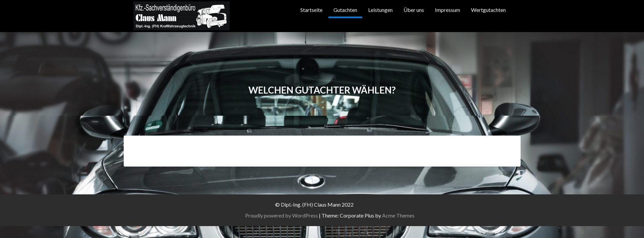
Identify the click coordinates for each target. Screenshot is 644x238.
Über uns (414, 10)
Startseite (311, 10)
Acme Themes (430, 215)
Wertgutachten (488, 10)
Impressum (448, 10)
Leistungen (380, 10)
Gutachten (345, 10)
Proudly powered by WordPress (313, 215)
